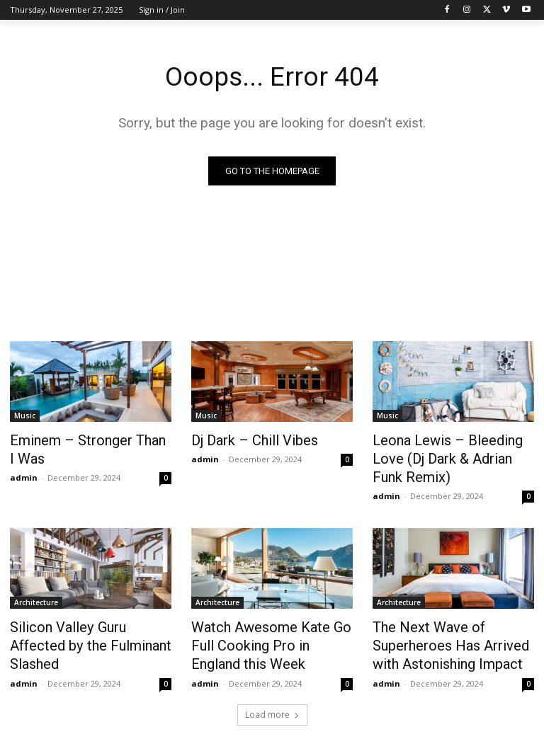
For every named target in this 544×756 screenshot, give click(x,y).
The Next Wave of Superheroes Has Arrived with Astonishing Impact (451, 619)
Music (25, 416)
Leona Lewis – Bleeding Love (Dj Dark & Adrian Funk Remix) (452, 447)
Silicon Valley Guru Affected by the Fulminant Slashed (85, 611)
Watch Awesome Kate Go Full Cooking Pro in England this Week (270, 619)
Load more (272, 683)
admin (24, 473)
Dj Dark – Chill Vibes (245, 440)
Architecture (36, 580)
